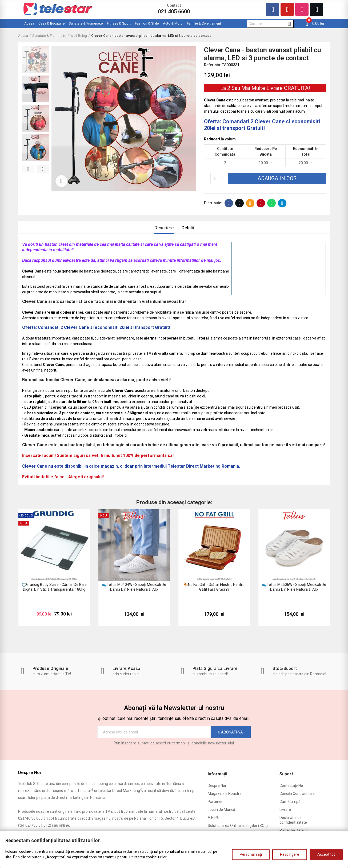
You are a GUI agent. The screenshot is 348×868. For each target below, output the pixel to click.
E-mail (250, 203)
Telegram (282, 203)
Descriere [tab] (164, 228)
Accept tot (326, 854)
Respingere (290, 854)
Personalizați (251, 854)
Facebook (229, 203)
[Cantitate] (215, 178)
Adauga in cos (277, 178)
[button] (28, 169)
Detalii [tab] (188, 228)
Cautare (290, 24)
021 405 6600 (174, 11)
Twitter (240, 203)
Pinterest (261, 203)
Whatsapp (272, 203)
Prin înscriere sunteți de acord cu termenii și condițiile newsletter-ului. (174, 743)
